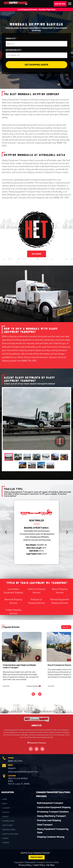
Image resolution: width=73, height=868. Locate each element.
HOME (5, 799)
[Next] (67, 532)
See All (66, 627)
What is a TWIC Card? (10, 834)
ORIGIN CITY (11, 39)
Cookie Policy (39, 865)
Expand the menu (70, 4)
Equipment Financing (37, 743)
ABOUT (5, 804)
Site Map (50, 865)
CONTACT (6, 817)
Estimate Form (8, 821)
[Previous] (6, 532)
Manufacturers (9, 830)
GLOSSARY (6, 808)
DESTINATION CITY (14, 50)
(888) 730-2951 (60, 4)
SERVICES (6, 812)
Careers (6, 843)
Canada (5, 838)
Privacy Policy (25, 865)
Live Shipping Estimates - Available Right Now (36, 9)
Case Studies (8, 825)
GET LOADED (37, 254)
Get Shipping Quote (37, 65)
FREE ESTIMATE (36, 857)
